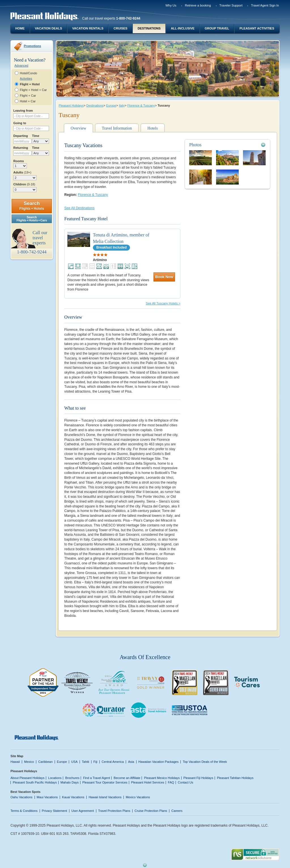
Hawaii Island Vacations (105, 797)
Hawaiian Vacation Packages (159, 762)
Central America (113, 762)
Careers (177, 811)
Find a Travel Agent (96, 778)
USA (74, 762)
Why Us (171, 5)
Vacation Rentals (88, 28)
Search (32, 206)
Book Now (164, 277)
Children (24, 184)
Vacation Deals (48, 28)
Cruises (121, 28)
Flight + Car (28, 96)
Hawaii (15, 762)
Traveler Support (231, 5)
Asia (131, 762)
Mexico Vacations (138, 797)
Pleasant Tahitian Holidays (235, 778)
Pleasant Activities (257, 28)
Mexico (29, 762)
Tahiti (86, 762)
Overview (78, 128)
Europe (111, 105)
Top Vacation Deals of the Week (205, 762)
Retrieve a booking (198, 5)
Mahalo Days (70, 782)
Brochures (72, 778)
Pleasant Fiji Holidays (198, 778)
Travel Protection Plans (114, 811)
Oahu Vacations (22, 797)
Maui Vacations (47, 797)
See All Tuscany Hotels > (163, 303)
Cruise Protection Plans (151, 811)
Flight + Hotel (30, 84)
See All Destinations (79, 208)
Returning (21, 148)
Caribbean (45, 762)
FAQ (171, 782)
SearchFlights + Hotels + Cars (32, 219)
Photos (195, 145)
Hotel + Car (28, 101)
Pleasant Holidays (71, 105)
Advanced (21, 65)
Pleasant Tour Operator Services (105, 782)
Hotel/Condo (28, 73)
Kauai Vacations (73, 797)
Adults (22, 172)
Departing (21, 136)
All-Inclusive (183, 28)
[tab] (227, 145)
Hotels (153, 128)
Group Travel (217, 28)
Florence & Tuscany (141, 105)
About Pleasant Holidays (27, 778)
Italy (122, 105)
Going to (20, 123)
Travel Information (117, 128)
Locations (55, 778)
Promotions (32, 46)
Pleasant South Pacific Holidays (35, 782)
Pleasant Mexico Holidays (162, 778)
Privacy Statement (55, 811)
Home (20, 28)
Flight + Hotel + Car (33, 90)
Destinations (149, 28)
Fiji (95, 762)
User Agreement (83, 811)
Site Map (17, 756)
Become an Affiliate (127, 778)
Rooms (19, 161)
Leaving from (23, 111)
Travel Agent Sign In (265, 5)
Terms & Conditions (24, 811)
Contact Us (186, 782)
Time (36, 136)
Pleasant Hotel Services (148, 782)
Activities (26, 79)
